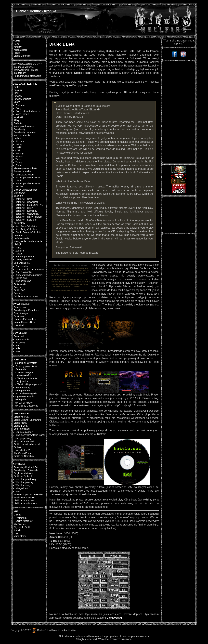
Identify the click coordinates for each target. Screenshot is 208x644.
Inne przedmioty (22, 135)
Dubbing (18, 293)
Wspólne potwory (24, 482)
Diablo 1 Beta (21, 426)
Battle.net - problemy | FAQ (29, 205)
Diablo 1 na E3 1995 (24, 500)
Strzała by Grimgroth (26, 394)
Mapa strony (20, 536)
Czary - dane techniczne (28, 111)
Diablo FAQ (20, 290)
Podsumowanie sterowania (27, 76)
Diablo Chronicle (22, 56)
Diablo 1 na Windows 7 (25, 503)
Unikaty (18, 138)
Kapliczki (18, 117)
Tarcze (19, 159)
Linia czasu (19, 325)
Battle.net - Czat (24, 199)
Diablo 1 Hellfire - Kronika (36, 11)
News (17, 44)
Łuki (18, 150)
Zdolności (20, 105)
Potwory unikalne (22, 99)
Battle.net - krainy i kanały (29, 217)
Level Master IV (22, 450)
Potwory (18, 96)
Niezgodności (22, 488)
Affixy (16, 120)
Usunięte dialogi (22, 429)
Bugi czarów (22, 266)
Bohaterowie (20, 307)
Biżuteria (20, 141)
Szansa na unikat (22, 171)
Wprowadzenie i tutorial (26, 70)
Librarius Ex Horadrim (25, 319)
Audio (18, 345)
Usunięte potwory (23, 438)
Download (19, 336)
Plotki (18, 248)
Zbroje (19, 165)
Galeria (17, 515)
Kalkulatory (19, 223)
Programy (20, 342)
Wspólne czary (23, 485)
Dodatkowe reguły (25, 175)
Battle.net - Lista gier (26, 220)
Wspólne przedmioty (26, 479)
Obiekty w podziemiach (26, 190)
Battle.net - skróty (24, 208)
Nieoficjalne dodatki (24, 441)
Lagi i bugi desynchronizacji (30, 269)
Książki (17, 530)
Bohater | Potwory (25, 257)
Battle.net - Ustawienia (27, 214)
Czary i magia (21, 313)
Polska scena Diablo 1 (25, 498)
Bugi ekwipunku (24, 272)
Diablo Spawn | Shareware (27, 420)
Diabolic (18, 447)
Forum (17, 53)
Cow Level (19, 287)
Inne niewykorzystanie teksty (30, 435)
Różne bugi (21, 278)
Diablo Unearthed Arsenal (27, 444)
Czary (17, 102)
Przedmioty (19, 129)
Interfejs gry (20, 73)
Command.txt (20, 236)
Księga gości (20, 50)
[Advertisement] (179, 112)
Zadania (18, 123)
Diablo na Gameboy (24, 456)
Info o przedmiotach (24, 126)
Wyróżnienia (20, 524)
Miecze (19, 156)
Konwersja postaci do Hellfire (29, 495)
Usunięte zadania (24, 432)
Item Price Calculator (26, 226)
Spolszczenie (22, 340)
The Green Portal (22, 453)
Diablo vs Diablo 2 (23, 476)
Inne (18, 351)
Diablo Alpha (20, 423)
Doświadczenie (21, 238)
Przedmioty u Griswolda (26, 470)
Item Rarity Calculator (27, 229)
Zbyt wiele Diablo (22, 527)
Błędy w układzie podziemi (29, 275)
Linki (16, 533)
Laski (18, 147)
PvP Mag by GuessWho (26, 406)
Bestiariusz (19, 316)
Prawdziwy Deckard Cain (26, 467)
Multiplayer (19, 193)
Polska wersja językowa (26, 296)
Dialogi (17, 244)
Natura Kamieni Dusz (25, 322)
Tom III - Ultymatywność (30, 384)
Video (18, 348)
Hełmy (19, 144)
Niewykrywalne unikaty (25, 168)
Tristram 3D (21, 518)
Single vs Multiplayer (24, 473)
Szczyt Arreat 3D (24, 521)
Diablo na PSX (21, 417)
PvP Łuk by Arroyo (23, 403)
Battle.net (19, 196)
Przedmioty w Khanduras (26, 310)
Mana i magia (22, 114)
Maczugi (20, 153)
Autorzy (18, 47)
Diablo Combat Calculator (29, 232)
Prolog (17, 87)
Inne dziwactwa (23, 281)
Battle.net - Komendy (26, 211)
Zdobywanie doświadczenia (28, 241)
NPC (16, 93)
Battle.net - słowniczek (27, 202)
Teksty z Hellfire (24, 260)
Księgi (19, 254)
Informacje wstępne (24, 67)
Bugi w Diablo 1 (22, 263)
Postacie (18, 90)
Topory (19, 162)
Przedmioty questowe (25, 132)
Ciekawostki (20, 284)
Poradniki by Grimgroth (25, 363)
